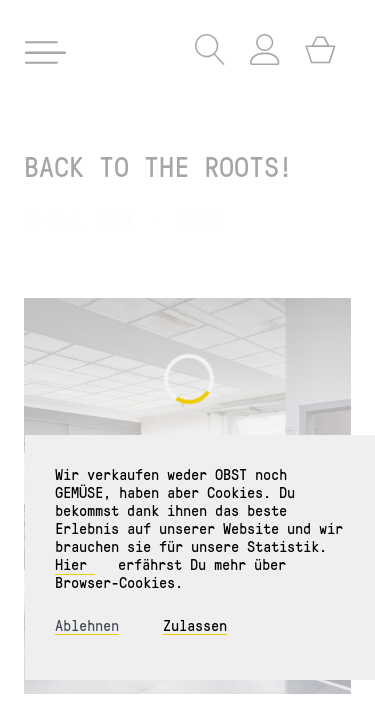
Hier (75, 564)
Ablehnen (87, 625)
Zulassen (195, 625)
